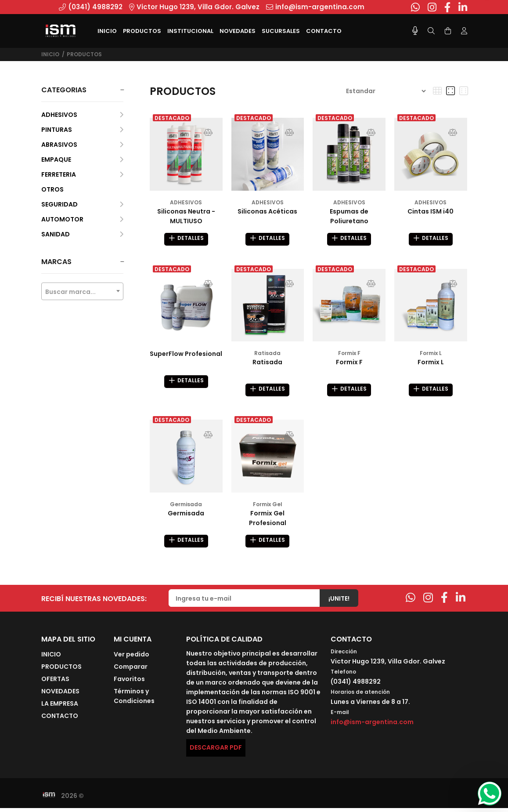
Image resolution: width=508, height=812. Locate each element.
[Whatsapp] (411, 602)
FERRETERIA (83, 174)
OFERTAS (55, 683)
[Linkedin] (461, 602)
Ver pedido (132, 658)
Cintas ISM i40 (431, 211)
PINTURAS (83, 130)
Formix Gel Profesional (268, 521)
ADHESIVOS (83, 115)
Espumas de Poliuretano (349, 216)
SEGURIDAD (83, 204)
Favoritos (129, 683)
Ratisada (267, 354)
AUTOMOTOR (83, 219)
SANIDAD (83, 234)
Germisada (186, 507)
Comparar (131, 671)
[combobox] (83, 291)
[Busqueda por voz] (415, 31)
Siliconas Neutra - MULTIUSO (186, 216)
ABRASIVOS (83, 145)
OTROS (52, 189)
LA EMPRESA (60, 707)
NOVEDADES (60, 695)
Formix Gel (268, 507)
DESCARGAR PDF (216, 751)
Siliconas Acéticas (267, 211)
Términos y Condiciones (134, 700)
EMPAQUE (83, 159)
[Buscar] (431, 31)
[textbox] (83, 292)
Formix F (349, 354)
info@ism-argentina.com (372, 726)
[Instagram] (428, 602)
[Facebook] (444, 602)
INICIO (51, 658)
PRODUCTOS (84, 54)
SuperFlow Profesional (186, 355)
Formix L (431, 354)
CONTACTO (60, 720)
